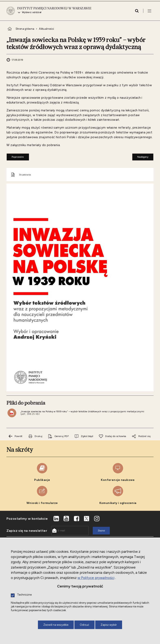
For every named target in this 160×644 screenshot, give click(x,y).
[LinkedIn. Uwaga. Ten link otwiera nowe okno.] (56, 519)
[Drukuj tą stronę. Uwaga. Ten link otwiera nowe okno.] (35, 436)
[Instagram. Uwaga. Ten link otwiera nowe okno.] (97, 519)
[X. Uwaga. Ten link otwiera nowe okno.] (87, 519)
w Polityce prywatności (96, 578)
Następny (140, 156)
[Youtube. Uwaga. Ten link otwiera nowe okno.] (66, 519)
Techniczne (24, 595)
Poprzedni (15, 156)
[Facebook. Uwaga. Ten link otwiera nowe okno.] (76, 519)
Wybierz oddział (32, 12)
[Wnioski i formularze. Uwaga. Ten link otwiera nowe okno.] (42, 495)
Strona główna (25, 29)
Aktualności (46, 29)
